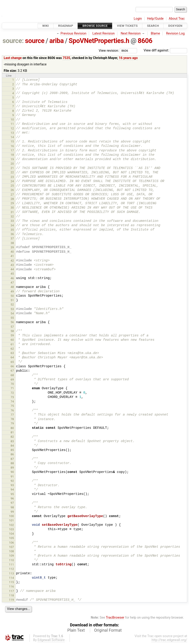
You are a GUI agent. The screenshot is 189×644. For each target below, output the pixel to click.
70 (12, 384)
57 (12, 327)
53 (12, 309)
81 (12, 432)
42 (12, 261)
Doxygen (175, 26)
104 (11, 534)
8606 (145, 41)
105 (11, 538)
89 (12, 468)
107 (11, 547)
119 (11, 600)
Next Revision (131, 34)
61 (12, 344)
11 (12, 124)
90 (12, 472)
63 (12, 353)
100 (11, 516)
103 (11, 529)
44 (12, 269)
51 (12, 300)
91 (12, 476)
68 (12, 375)
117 (11, 591)
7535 (66, 58)
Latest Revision (104, 34)
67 (12, 371)
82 (12, 437)
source (35, 41)
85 (12, 450)
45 (12, 274)
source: (13, 41)
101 (11, 520)
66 (12, 366)
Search (153, 26)
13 (12, 133)
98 (12, 507)
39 (12, 247)
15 (12, 141)
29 (12, 203)
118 (11, 595)
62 (12, 349)
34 (12, 225)
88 (12, 463)
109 (11, 556)
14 (12, 137)
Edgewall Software (51, 640)
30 (12, 208)
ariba (57, 41)
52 (12, 305)
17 (12, 150)
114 (11, 578)
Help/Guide (155, 19)
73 (12, 397)
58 (12, 331)
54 (12, 313)
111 (11, 565)
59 (12, 335)
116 (11, 586)
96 (12, 498)
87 (12, 459)
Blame (155, 34)
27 (12, 195)
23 (12, 177)
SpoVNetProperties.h (99, 41)
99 (12, 512)
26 (12, 190)
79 (12, 423)
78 (12, 419)
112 (11, 569)
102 (11, 525)
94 (12, 490)
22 (12, 172)
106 (11, 543)
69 (12, 380)
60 (12, 340)
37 (12, 238)
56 (12, 322)
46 (12, 278)
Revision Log (175, 34)
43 (12, 265)
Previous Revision (74, 34)
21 (12, 168)
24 (12, 181)
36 (12, 234)
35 (12, 230)
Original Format (108, 630)
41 (12, 256)
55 (12, 318)
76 (12, 410)
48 (12, 287)
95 (12, 494)
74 (12, 401)
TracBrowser (115, 618)
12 (12, 128)
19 (12, 159)
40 (12, 252)
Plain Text (76, 630)
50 (12, 296)
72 (12, 393)
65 (12, 362)
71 (12, 388)
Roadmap (66, 26)
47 (12, 283)
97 (12, 503)
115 (11, 582)
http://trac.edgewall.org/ (169, 640)
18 (12, 155)
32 (12, 216)
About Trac (177, 19)
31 (12, 212)
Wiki (46, 26)
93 (12, 485)
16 (12, 146)
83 (12, 441)
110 (11, 560)
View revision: (109, 50)
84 (12, 446)
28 (12, 199)
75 (12, 406)
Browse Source (95, 26)
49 (12, 291)
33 (12, 221)
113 (11, 573)
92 (12, 481)
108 (11, 551)
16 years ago (128, 58)
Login (138, 19)
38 (12, 243)
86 (12, 454)
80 (12, 428)
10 (12, 119)
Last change (13, 58)
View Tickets (127, 26)
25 (12, 186)
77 (12, 415)
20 (12, 164)
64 (12, 357)
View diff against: (165, 50)
